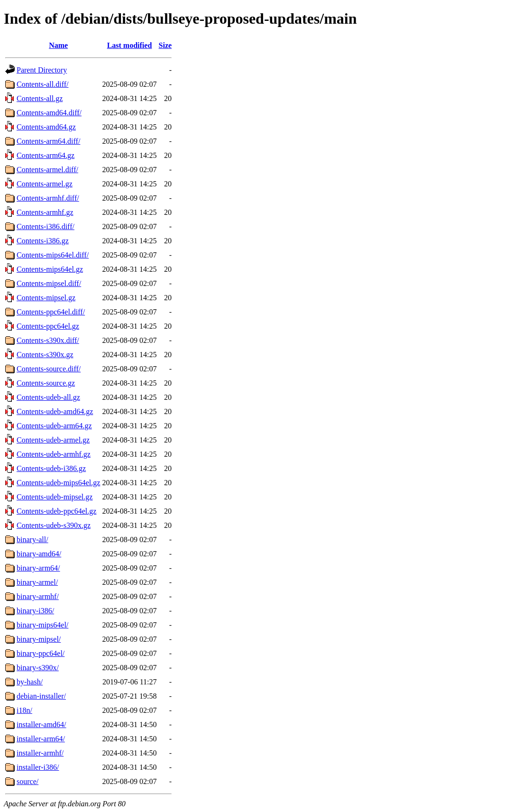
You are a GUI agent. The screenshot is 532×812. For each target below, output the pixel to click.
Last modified (130, 45)
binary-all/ (32, 540)
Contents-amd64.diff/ (49, 113)
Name (58, 45)
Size (165, 45)
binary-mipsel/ (39, 639)
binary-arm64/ (38, 568)
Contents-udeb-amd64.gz (55, 411)
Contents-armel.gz (45, 184)
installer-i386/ (38, 767)
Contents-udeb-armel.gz (53, 440)
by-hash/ (30, 682)
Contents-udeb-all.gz (48, 397)
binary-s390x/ (38, 668)
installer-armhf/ (40, 753)
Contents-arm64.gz (46, 155)
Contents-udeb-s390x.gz (54, 525)
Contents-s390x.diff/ (48, 340)
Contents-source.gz (46, 383)
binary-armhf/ (38, 596)
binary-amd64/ (39, 554)
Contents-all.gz (40, 98)
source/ (28, 781)
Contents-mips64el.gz (50, 269)
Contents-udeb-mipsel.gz (55, 497)
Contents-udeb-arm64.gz (54, 426)
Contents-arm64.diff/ (48, 141)
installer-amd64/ (41, 724)
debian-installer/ (41, 696)
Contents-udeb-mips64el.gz (58, 483)
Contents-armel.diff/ (47, 170)
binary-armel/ (37, 582)
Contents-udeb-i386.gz (51, 468)
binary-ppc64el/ (41, 653)
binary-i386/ (35, 611)
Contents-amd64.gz (46, 127)
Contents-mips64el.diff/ (53, 255)
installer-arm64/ (41, 739)
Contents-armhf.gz (45, 212)
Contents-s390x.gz (45, 355)
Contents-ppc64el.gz (48, 326)
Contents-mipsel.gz (46, 298)
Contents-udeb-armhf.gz (54, 454)
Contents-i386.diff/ (46, 226)
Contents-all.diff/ (42, 84)
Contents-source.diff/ (49, 369)
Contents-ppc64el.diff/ (51, 312)
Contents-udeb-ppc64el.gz (56, 511)
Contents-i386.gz (43, 241)
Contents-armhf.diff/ (48, 198)
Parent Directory (42, 70)
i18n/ (24, 710)
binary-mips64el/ (42, 625)
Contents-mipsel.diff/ (49, 283)
